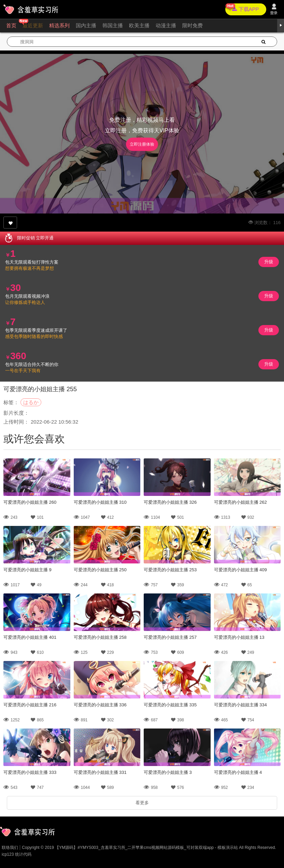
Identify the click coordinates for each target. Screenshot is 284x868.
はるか (31, 402)
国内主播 (86, 25)
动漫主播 (166, 25)
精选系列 (59, 25)
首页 (11, 25)
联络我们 (10, 848)
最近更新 (33, 25)
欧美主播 (139, 25)
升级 (269, 262)
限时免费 (193, 25)
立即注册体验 (142, 144)
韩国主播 (113, 25)
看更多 (142, 803)
